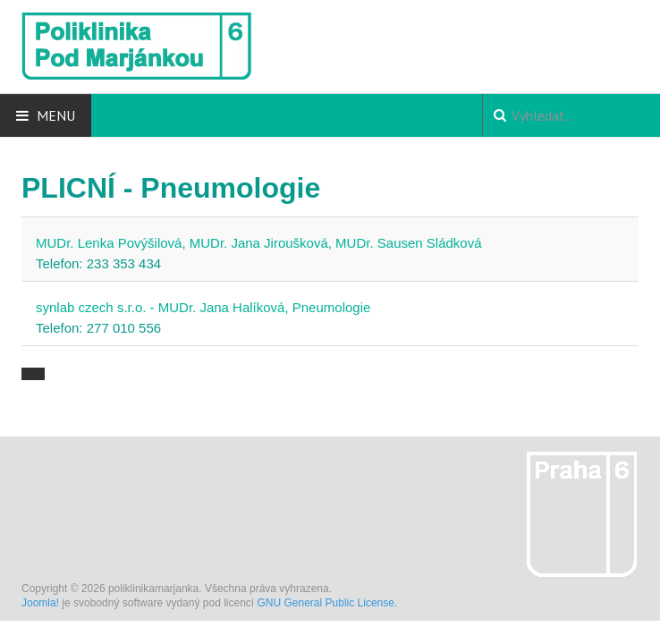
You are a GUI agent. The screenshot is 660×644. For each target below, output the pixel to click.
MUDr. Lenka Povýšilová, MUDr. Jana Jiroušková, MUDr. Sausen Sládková (259, 243)
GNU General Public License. (328, 603)
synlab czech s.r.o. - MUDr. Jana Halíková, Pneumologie (203, 307)
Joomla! (40, 603)
